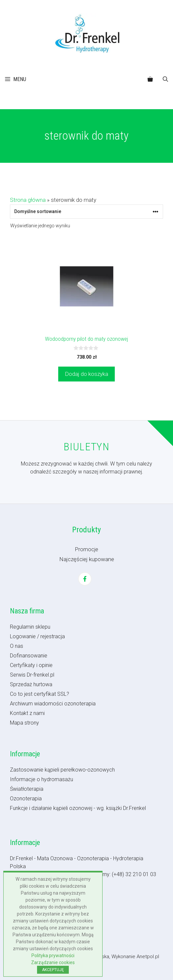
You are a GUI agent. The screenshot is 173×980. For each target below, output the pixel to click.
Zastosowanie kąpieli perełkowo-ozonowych (62, 770)
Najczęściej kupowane (87, 559)
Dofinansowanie (29, 656)
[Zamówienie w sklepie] (86, 212)
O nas (17, 646)
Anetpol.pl (148, 957)
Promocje (87, 549)
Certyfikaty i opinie (31, 665)
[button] (165, 79)
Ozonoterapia (26, 799)
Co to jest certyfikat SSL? (40, 694)
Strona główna (28, 200)
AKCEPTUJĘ (53, 970)
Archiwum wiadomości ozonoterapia (53, 704)
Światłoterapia (27, 789)
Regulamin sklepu (30, 627)
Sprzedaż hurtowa (31, 684)
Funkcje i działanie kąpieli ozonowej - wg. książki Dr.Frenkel (78, 808)
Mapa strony (24, 723)
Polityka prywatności (53, 956)
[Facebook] (85, 579)
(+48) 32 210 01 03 (134, 874)
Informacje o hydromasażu (42, 779)
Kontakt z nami (27, 713)
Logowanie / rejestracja (37, 636)
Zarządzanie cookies (53, 962)
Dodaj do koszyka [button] (86, 374)
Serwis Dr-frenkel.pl (32, 675)
